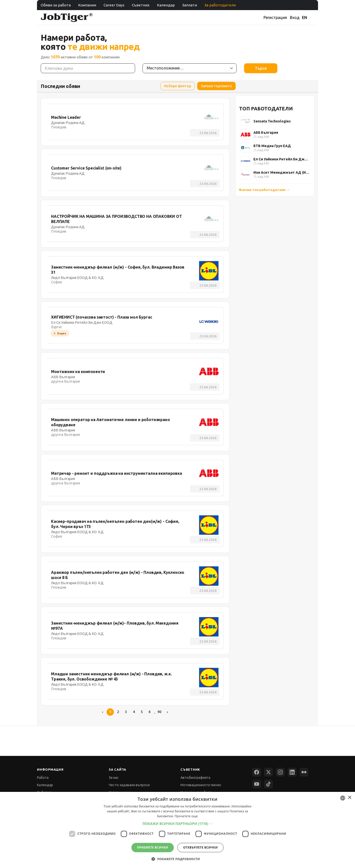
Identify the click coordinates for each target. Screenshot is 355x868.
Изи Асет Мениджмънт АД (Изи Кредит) (282, 172)
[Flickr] (304, 772)
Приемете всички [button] (153, 847)
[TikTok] (268, 784)
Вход (295, 17)
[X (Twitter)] (268, 772)
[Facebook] (257, 772)
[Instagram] (280, 772)
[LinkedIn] (292, 772)
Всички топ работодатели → (264, 190)
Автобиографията (195, 778)
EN (304, 17)
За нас (114, 778)
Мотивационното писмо (201, 785)
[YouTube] (257, 784)
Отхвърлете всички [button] (200, 847)
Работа (43, 778)
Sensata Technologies (272, 121)
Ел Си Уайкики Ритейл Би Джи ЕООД (282, 159)
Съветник (141, 5)
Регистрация (275, 17)
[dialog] (177, 830)
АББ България (266, 133)
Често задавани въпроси (129, 785)
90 (160, 712)
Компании (87, 5)
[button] (178, 824)
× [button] (349, 798)
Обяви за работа (56, 5)
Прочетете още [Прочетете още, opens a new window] (186, 816)
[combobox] (343, 798)
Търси (261, 68)
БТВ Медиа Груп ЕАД (272, 146)
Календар (166, 5)
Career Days (114, 5)
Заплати (190, 5)
